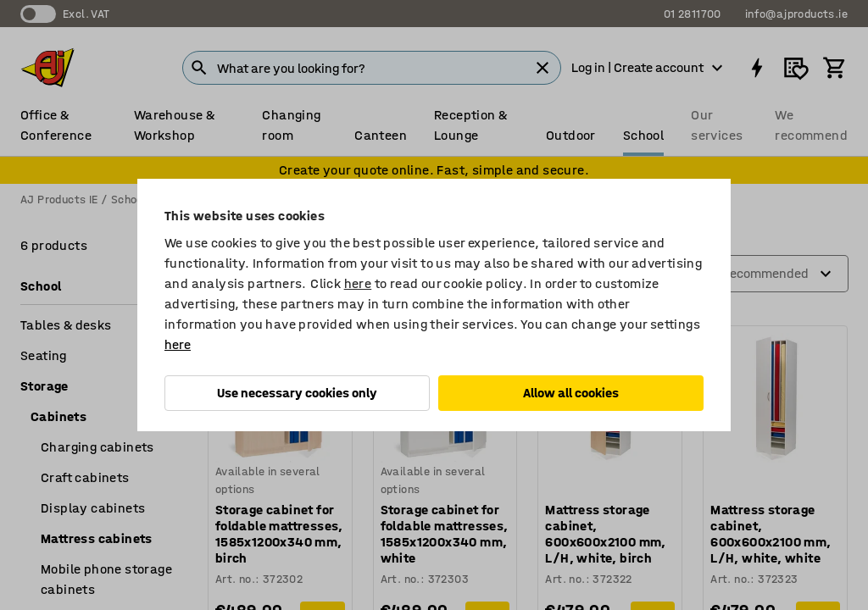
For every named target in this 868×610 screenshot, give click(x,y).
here (358, 283)
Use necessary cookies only (297, 393)
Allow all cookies (571, 393)
